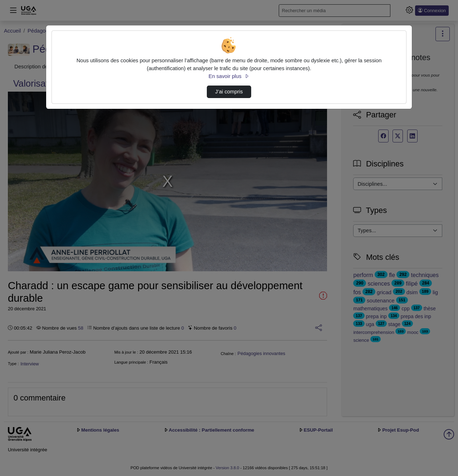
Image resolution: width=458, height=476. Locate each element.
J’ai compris (229, 92)
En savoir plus (229, 76)
